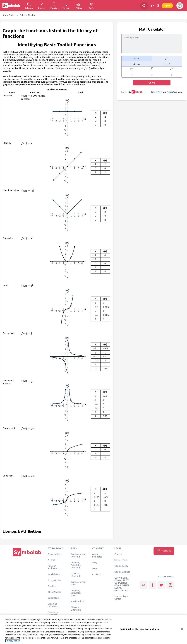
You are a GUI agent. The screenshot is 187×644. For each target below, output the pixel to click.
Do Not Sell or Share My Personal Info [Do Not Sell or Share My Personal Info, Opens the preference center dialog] (139, 630)
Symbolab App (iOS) (78, 583)
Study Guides (9, 15)
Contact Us (98, 574)
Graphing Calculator (53, 605)
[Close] (182, 630)
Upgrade (167, 6)
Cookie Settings (122, 572)
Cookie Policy (121, 566)
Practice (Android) (76, 575)
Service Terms (121, 560)
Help (95, 568)
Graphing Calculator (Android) (76, 565)
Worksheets (54, 574)
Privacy (118, 554)
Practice (52, 586)
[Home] (27, 556)
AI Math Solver (55, 554)
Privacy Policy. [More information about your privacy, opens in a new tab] (13, 642)
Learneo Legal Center (121, 597)
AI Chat (52, 560)
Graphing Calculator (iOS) (76, 593)
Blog (95, 563)
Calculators (54, 598)
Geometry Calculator (53, 613)
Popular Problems (53, 567)
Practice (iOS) (78, 601)
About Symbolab (97, 555)
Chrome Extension (76, 608)
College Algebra (28, 15)
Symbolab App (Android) (78, 555)
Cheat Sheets (54, 592)
